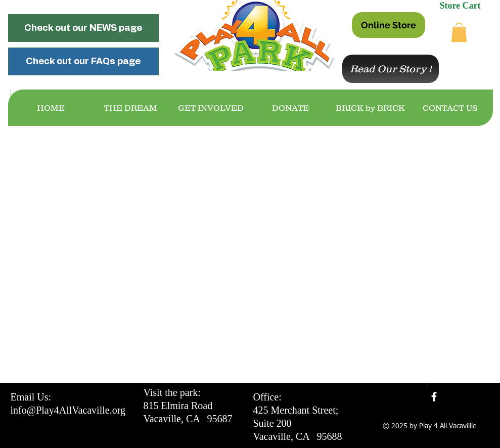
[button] (459, 32)
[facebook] (434, 397)
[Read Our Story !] (391, 69)
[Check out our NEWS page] (83, 28)
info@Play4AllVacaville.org (68, 410)
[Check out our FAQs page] (83, 61)
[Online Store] (389, 25)
